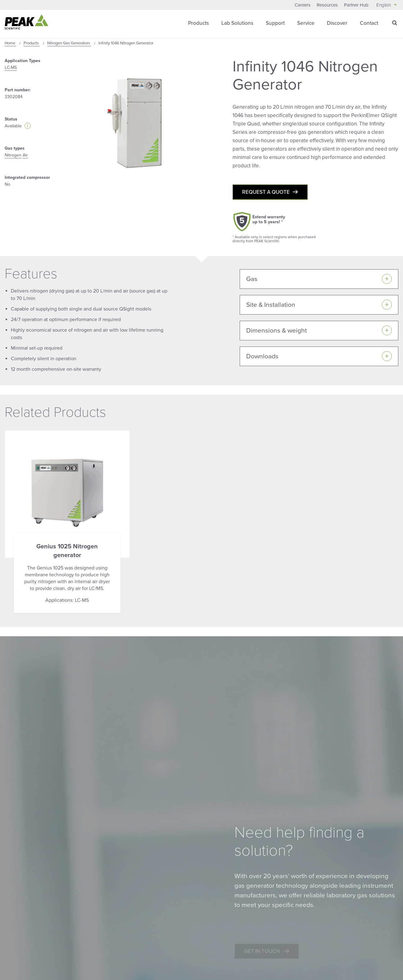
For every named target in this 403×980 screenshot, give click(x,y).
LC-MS (11, 68)
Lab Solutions (237, 23)
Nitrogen (13, 155)
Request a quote (266, 192)
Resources (327, 5)
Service (306, 23)
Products (199, 23)
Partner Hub (356, 5)
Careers (303, 5)
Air (25, 155)
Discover (337, 23)
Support (275, 23)
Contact (369, 23)
